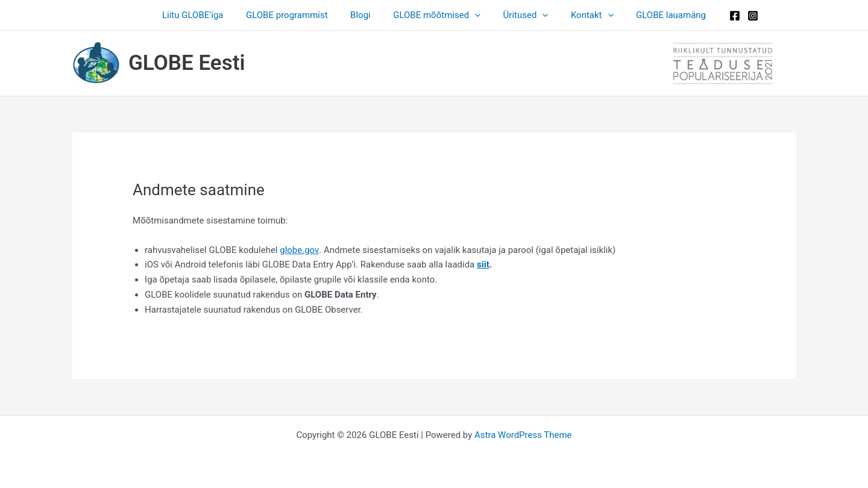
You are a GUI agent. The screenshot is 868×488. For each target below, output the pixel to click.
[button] (475, 15)
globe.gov (299, 250)
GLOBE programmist (296, 15)
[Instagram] (737, 16)
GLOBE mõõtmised (437, 15)
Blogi (365, 15)
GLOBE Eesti (187, 63)
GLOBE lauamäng (658, 15)
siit (483, 264)
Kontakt (583, 15)
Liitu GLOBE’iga (206, 15)
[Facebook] (719, 16)
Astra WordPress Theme (523, 435)
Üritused (521, 15)
